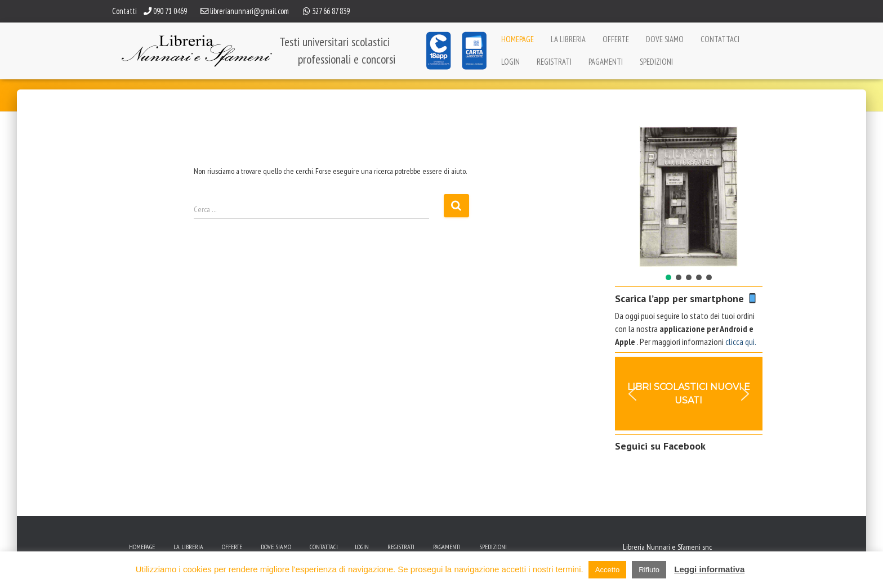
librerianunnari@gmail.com (249, 11)
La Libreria (568, 39)
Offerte (616, 39)
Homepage (518, 39)
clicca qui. (741, 342)
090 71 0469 (170, 11)
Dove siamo (665, 39)
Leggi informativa (709, 569)
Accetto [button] (607, 570)
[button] (632, 196)
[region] (689, 204)
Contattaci (720, 39)
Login (510, 62)
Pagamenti (606, 62)
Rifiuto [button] (649, 570)
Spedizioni (656, 62)
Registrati (554, 62)
